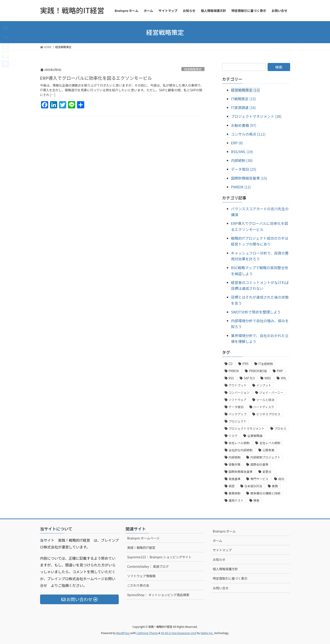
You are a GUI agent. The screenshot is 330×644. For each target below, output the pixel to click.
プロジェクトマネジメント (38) (256, 116)
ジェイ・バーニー (271, 392)
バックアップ (238, 414)
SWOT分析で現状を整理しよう (256, 312)
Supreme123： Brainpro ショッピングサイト (159, 557)
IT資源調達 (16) (244, 107)
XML (284, 378)
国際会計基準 (259, 464)
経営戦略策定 (193, 69)
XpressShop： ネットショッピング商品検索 (158, 595)
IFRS (245, 364)
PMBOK (234, 371)
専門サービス (259, 479)
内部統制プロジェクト (265, 457)
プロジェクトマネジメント (247, 428)
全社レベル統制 (270, 443)
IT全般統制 (266, 364)
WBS (268, 378)
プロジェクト (238, 421)
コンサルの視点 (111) (248, 134)
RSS (231, 378)
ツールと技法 (265, 400)
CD (231, 364)
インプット (264, 385)
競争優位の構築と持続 (265, 493)
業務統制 (235, 493)
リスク (233, 436)
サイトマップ (222, 550)
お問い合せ (221, 588)
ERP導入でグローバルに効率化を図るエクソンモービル (96, 78)
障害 (256, 500)
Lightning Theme (147, 633)
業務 (275, 486)
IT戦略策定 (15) (244, 99)
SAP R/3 (249, 378)
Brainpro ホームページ (143, 538)
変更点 (267, 472)
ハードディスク (264, 407)
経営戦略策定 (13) (246, 90)
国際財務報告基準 (241, 472)
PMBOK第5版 (258, 371)
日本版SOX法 (253, 486)
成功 (281, 479)
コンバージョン (239, 392)
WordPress (123, 633)
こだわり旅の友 (138, 585)
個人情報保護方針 (225, 569)
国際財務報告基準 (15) (249, 178)
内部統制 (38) (242, 160)
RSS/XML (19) (242, 152)
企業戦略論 (255, 436)
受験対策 (235, 464)
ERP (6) (237, 143)
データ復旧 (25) (244, 169)
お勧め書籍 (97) (244, 125)
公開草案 (268, 450)
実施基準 (235, 479)
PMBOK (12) (241, 187)
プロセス (280, 428)
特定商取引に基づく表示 (230, 578)
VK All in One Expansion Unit (179, 633)
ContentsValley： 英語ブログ (148, 566)
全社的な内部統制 (241, 450)
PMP (280, 371)
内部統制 (235, 457)
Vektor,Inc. (207, 633)
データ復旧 (236, 407)
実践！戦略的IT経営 (141, 548)
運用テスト (236, 500)
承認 (232, 486)
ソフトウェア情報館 (141, 576)
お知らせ (219, 559)
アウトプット (238, 385)
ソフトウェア (238, 400)
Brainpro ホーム (224, 531)
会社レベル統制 (239, 443)
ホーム (217, 541)
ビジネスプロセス (268, 414)
